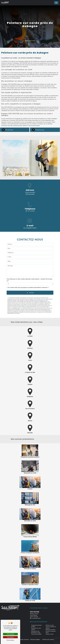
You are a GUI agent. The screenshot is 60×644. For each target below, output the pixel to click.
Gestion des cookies (48, 639)
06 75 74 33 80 (30, 211)
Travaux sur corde (50, 634)
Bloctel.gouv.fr (34, 305)
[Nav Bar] (56, 3)
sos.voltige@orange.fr (35, 618)
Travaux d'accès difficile (36, 634)
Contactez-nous (38, 123)
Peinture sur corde (50, 625)
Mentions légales (35, 639)
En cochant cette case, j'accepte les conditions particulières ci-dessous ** (28, 281)
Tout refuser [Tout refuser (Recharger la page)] (10, 637)
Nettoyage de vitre (35, 631)
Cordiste (33, 630)
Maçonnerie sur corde (36, 628)
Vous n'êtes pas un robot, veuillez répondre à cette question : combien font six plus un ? (29, 273)
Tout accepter (10, 634)
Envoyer (32, 286)
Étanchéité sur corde (36, 633)
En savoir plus (8, 123)
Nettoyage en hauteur (50, 630)
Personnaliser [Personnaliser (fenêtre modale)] (10, 640)
